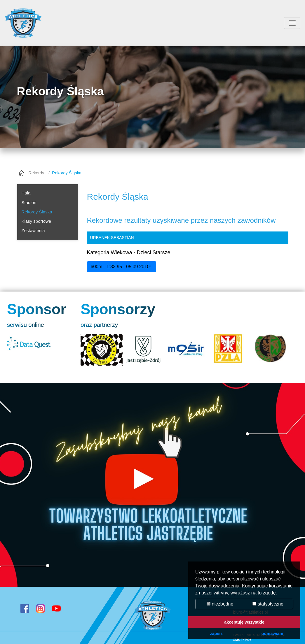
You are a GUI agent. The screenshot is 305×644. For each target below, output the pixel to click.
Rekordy (36, 173)
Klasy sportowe (36, 221)
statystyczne (268, 604)
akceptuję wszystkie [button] (244, 622)
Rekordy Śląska (37, 212)
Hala (26, 193)
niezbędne (220, 604)
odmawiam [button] (272, 634)
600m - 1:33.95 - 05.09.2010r (122, 267)
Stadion (29, 202)
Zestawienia (33, 230)
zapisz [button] (216, 634)
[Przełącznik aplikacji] (292, 23)
